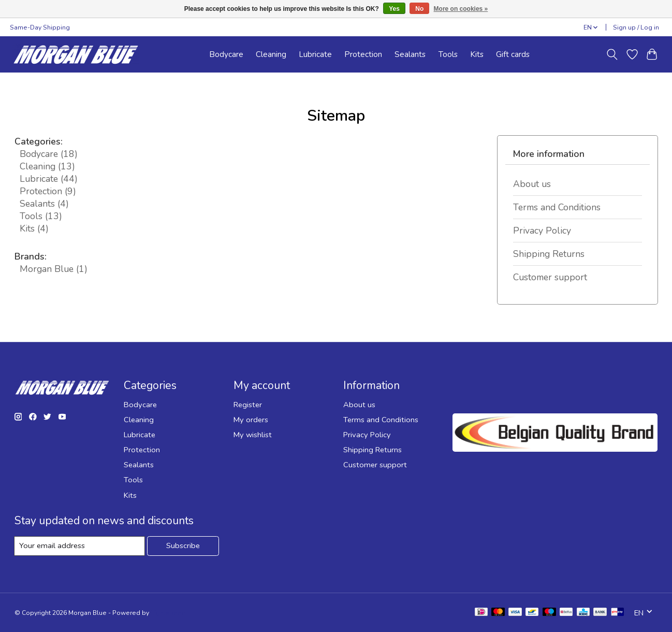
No (419, 9)
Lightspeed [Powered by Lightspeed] (168, 613)
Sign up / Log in (636, 27)
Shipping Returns (549, 254)
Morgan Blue (54, 269)
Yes (394, 9)
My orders (251, 420)
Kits (477, 54)
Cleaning (271, 54)
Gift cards (513, 54)
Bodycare (226, 54)
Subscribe (183, 545)
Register (248, 405)
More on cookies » (461, 9)
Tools (448, 54)
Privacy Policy (542, 231)
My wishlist (253, 435)
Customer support (550, 277)
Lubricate (315, 54)
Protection (363, 54)
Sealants (410, 54)
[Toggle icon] (612, 54)
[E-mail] (79, 546)
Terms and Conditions (557, 207)
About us (532, 184)
